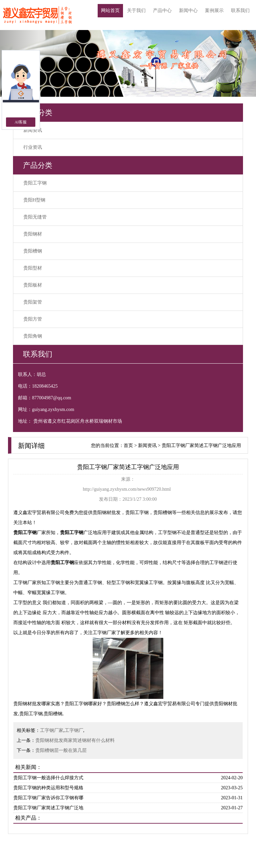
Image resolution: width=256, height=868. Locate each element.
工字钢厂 (74, 730)
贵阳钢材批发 (107, 513)
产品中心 (162, 11)
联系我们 (240, 11)
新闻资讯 (33, 130)
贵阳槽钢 (33, 251)
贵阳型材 (33, 268)
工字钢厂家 (52, 730)
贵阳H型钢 (34, 200)
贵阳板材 (33, 285)
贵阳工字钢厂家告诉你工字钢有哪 (48, 798)
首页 (128, 446)
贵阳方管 (33, 319)
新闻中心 (188, 11)
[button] (237, 63)
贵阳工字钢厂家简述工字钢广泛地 (48, 808)
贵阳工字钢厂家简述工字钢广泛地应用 (201, 446)
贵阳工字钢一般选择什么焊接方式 (48, 778)
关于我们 (136, 11)
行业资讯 (33, 147)
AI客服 (21, 122)
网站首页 (110, 11)
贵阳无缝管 (35, 217)
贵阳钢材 (33, 234)
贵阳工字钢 (35, 183)
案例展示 (214, 11)
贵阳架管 (33, 302)
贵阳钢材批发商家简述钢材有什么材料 (75, 740)
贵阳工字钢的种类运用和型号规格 (48, 788)
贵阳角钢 (33, 336)
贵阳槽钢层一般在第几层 (61, 750)
